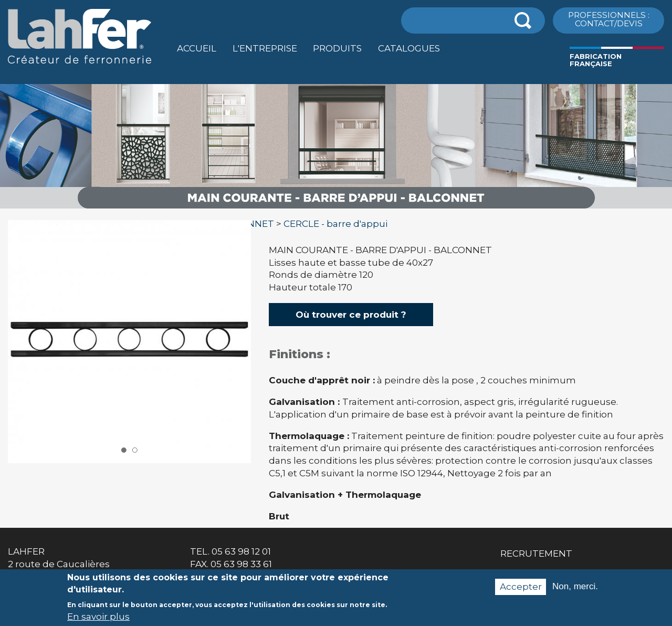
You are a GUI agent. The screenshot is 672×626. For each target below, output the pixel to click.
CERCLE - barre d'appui (335, 224)
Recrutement (536, 554)
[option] (336, 209)
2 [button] (134, 450)
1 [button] (124, 450)
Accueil (197, 48)
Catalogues (409, 48)
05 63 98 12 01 (241, 551)
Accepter (521, 591)
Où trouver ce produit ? (351, 315)
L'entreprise (265, 48)
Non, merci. (575, 592)
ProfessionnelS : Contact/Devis (609, 19)
